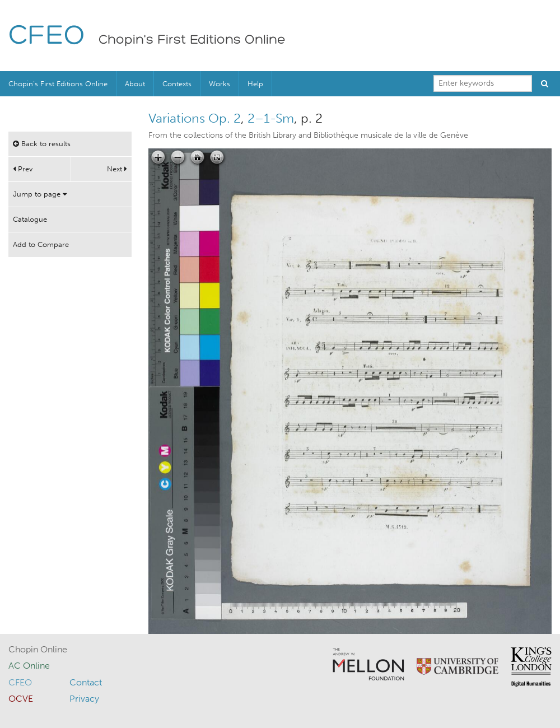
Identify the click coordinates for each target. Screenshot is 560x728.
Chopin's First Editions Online (192, 40)
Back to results (42, 144)
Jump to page (40, 194)
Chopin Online (38, 649)
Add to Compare (41, 244)
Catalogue (30, 219)
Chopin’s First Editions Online (58, 84)
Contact (86, 682)
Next (117, 169)
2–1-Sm (271, 118)
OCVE (21, 699)
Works (220, 84)
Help (255, 84)
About (135, 84)
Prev (23, 169)
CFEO (47, 37)
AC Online (29, 666)
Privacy (84, 699)
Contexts (177, 84)
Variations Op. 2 (195, 118)
